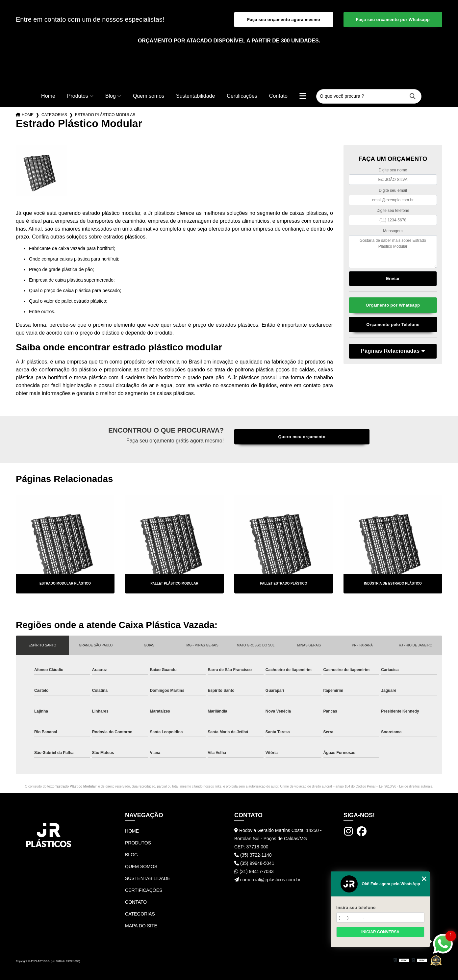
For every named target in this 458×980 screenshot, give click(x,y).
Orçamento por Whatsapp (393, 305)
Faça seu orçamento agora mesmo (284, 20)
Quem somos (149, 96)
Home (48, 96)
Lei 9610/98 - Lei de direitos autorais (406, 786)
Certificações (242, 96)
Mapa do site (141, 926)
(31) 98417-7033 (254, 871)
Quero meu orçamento (302, 437)
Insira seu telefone (356, 907)
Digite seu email (393, 190)
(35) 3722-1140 (253, 855)
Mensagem (393, 231)
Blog (111, 96)
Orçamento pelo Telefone (393, 325)
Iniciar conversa (380, 932)
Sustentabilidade (195, 96)
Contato (278, 96)
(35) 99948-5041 (254, 863)
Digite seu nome (393, 170)
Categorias (54, 115)
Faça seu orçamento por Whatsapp (393, 20)
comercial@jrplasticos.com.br (267, 880)
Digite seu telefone (393, 211)
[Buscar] (413, 97)
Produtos (78, 96)
